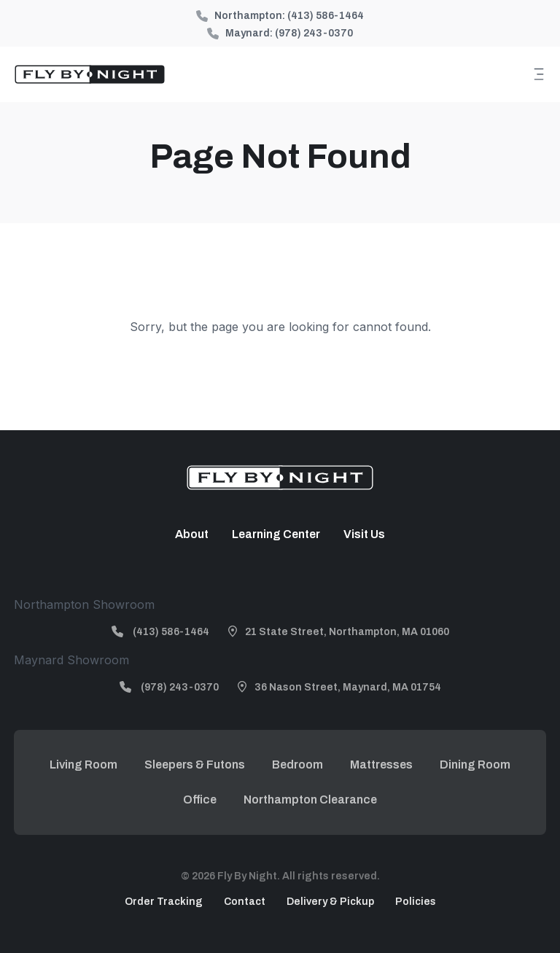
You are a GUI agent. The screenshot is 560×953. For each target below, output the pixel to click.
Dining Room (475, 765)
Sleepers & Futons (195, 765)
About (192, 534)
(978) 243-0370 (314, 33)
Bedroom (297, 765)
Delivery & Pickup (330, 902)
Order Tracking (164, 902)
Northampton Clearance (310, 800)
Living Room (83, 765)
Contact (245, 902)
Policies (416, 902)
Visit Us (364, 534)
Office (200, 800)
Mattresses (381, 765)
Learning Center (276, 534)
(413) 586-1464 (326, 16)
